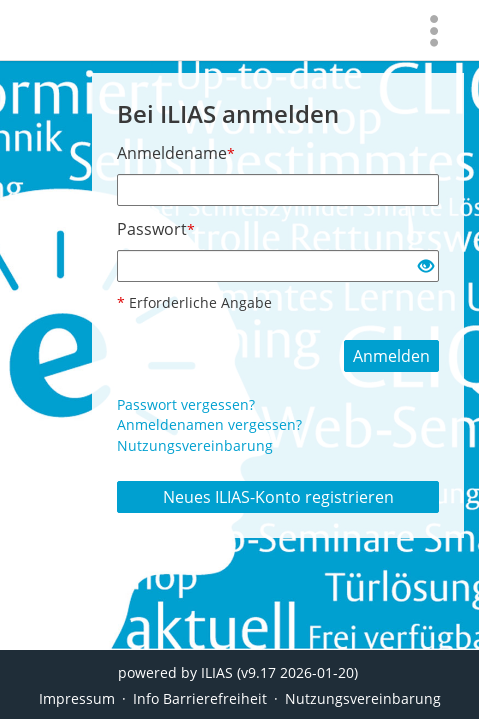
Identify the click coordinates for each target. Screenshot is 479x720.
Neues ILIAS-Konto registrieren (278, 497)
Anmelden (391, 356)
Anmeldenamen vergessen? (209, 424)
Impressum (77, 698)
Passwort (156, 229)
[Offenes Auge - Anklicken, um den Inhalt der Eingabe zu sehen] (426, 267)
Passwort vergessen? (186, 404)
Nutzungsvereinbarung (195, 445)
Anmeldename (176, 153)
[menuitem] (434, 30)
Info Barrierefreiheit (200, 698)
